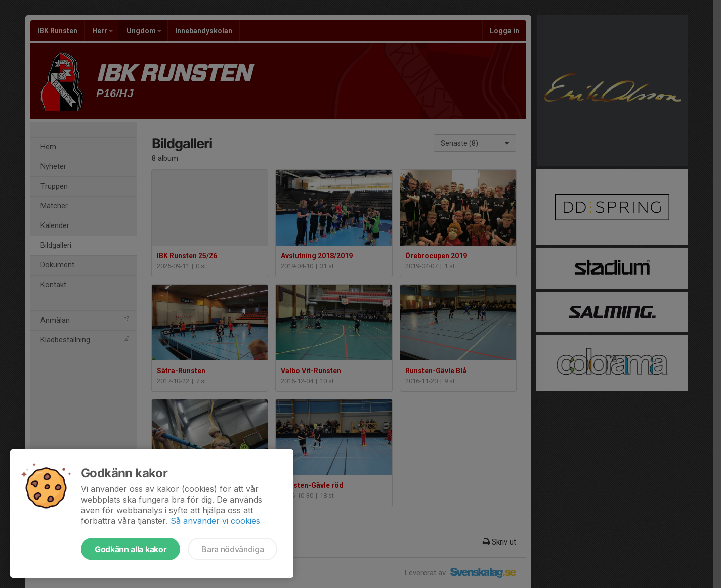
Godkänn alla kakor (131, 549)
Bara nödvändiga (232, 549)
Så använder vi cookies (215, 521)
